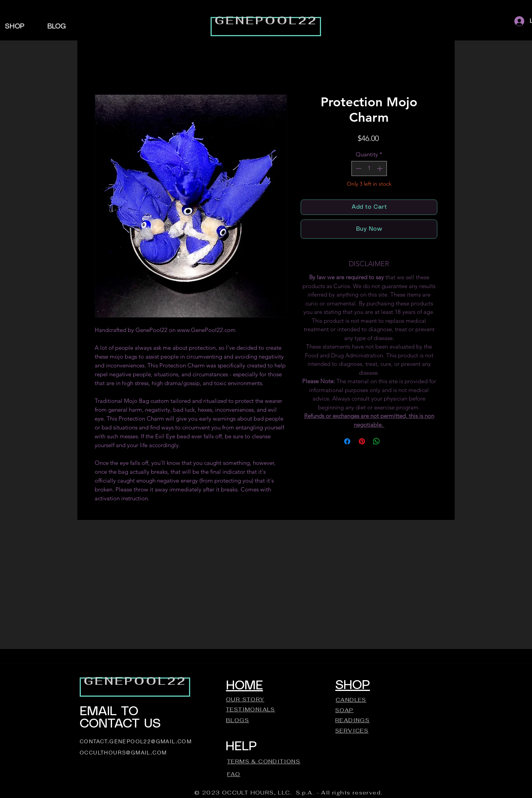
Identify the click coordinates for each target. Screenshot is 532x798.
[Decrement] (358, 168)
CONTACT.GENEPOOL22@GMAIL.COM (136, 741)
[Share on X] (391, 441)
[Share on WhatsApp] (376, 441)
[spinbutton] (369, 168)
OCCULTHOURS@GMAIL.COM (123, 752)
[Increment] (381, 168)
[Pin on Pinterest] (362, 441)
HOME (244, 686)
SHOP (353, 686)
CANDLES (351, 700)
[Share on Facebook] (347, 441)
